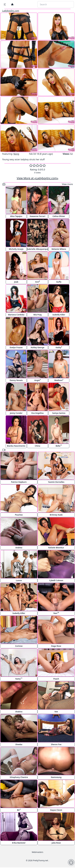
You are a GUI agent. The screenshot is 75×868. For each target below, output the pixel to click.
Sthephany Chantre (19, 777)
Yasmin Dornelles (56, 482)
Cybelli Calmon (56, 580)
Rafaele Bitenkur (56, 548)
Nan (56, 613)
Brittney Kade (56, 515)
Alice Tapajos (16, 216)
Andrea (19, 548)
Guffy (59, 282)
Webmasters (37, 852)
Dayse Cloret (56, 810)
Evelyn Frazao (16, 347)
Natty (19, 679)
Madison (59, 380)
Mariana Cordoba (16, 315)
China (38, 446)
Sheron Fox (56, 744)
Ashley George (37, 347)
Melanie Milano (59, 249)
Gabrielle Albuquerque (37, 249)
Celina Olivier (59, 216)
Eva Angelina (37, 413)
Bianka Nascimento (16, 446)
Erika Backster (19, 843)
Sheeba (19, 744)
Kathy (59, 347)
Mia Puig (37, 315)
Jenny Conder (16, 413)
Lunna (19, 580)
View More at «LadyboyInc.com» (37, 178)
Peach (56, 679)
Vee (56, 712)
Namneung (56, 777)
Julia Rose (56, 843)
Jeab (16, 282)
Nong (16, 154)
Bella (59, 446)
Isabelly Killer (59, 315)
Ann (37, 282)
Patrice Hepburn (19, 482)
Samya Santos (59, 413)
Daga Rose (56, 646)
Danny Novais (16, 380)
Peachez (19, 515)
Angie (37, 380)
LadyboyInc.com (11, 11)
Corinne (19, 646)
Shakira (19, 712)
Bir (19, 810)
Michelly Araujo (16, 249)
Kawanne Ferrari (38, 216)
